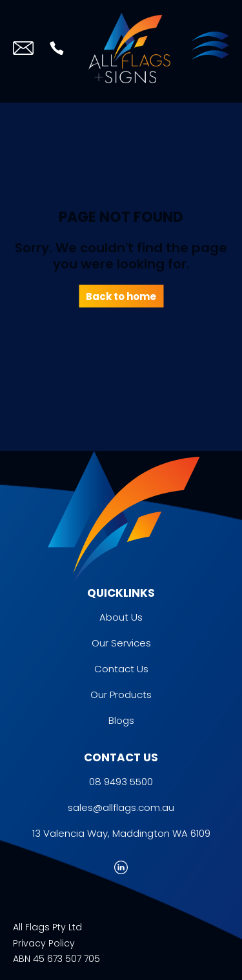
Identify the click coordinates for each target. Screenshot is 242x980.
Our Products (121, 695)
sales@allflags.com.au (121, 807)
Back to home (121, 296)
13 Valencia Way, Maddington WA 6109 (121, 833)
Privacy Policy (44, 943)
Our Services (121, 643)
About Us (121, 617)
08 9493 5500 (121, 782)
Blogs (121, 720)
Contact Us (121, 669)
